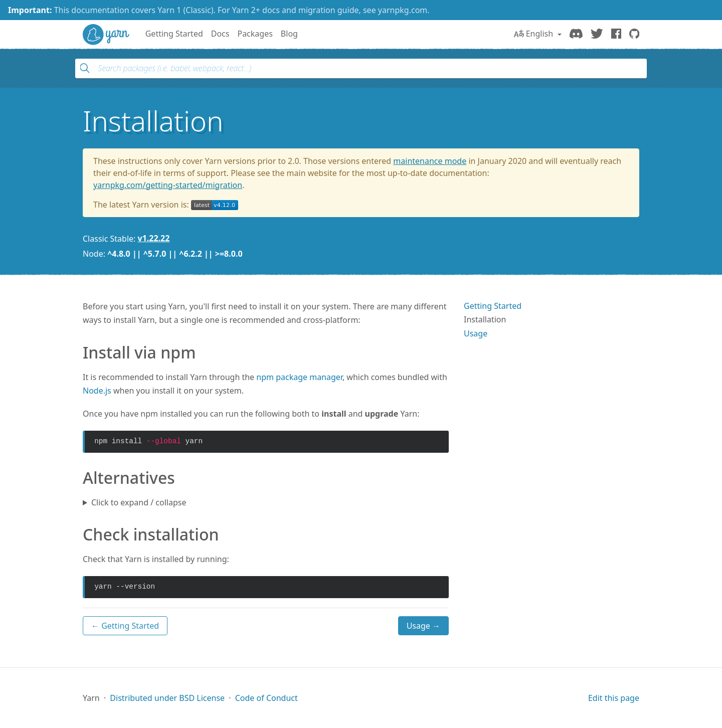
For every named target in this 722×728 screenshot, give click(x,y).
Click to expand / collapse (139, 502)
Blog (289, 34)
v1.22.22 (154, 238)
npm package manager (299, 377)
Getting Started (174, 34)
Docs (220, 34)
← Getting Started (125, 626)
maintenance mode (430, 161)
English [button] (535, 34)
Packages (255, 34)
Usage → (423, 626)
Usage (476, 333)
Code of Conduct (266, 698)
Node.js (97, 391)
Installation (485, 319)
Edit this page (614, 698)
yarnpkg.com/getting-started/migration (168, 185)
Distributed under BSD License (167, 698)
